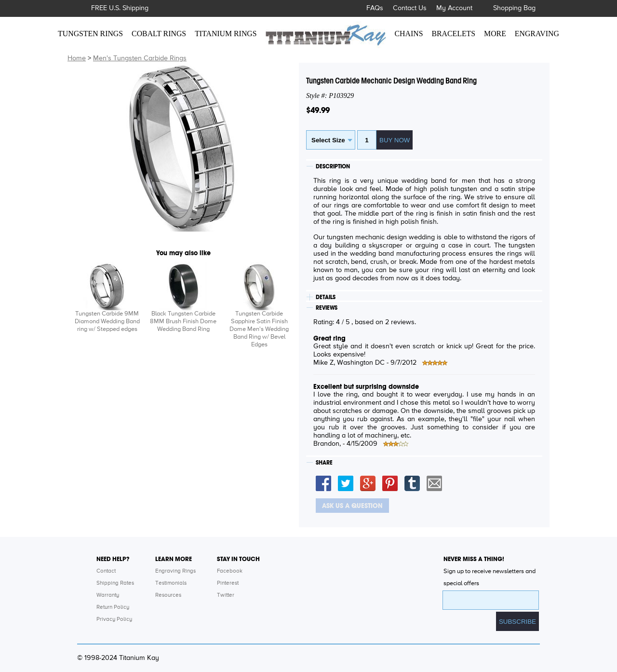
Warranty (108, 595)
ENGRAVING (537, 34)
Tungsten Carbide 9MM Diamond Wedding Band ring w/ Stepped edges (107, 322)
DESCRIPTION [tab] (333, 166)
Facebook (230, 571)
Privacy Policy (114, 619)
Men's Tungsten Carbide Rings (140, 58)
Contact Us (410, 8)
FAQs (375, 8)
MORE (495, 34)
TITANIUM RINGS (226, 34)
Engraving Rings (175, 571)
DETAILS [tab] (326, 297)
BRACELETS (454, 34)
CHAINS (409, 34)
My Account (454, 8)
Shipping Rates (115, 583)
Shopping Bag (514, 8)
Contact (106, 571)
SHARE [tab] (324, 463)
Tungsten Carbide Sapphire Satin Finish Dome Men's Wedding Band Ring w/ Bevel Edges (259, 329)
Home (77, 58)
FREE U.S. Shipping (120, 8)
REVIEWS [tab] (327, 308)
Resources (168, 595)
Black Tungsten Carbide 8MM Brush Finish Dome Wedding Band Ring (183, 322)
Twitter (226, 595)
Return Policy (113, 607)
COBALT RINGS (159, 34)
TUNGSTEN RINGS (90, 34)
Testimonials (171, 583)
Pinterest (228, 583)
